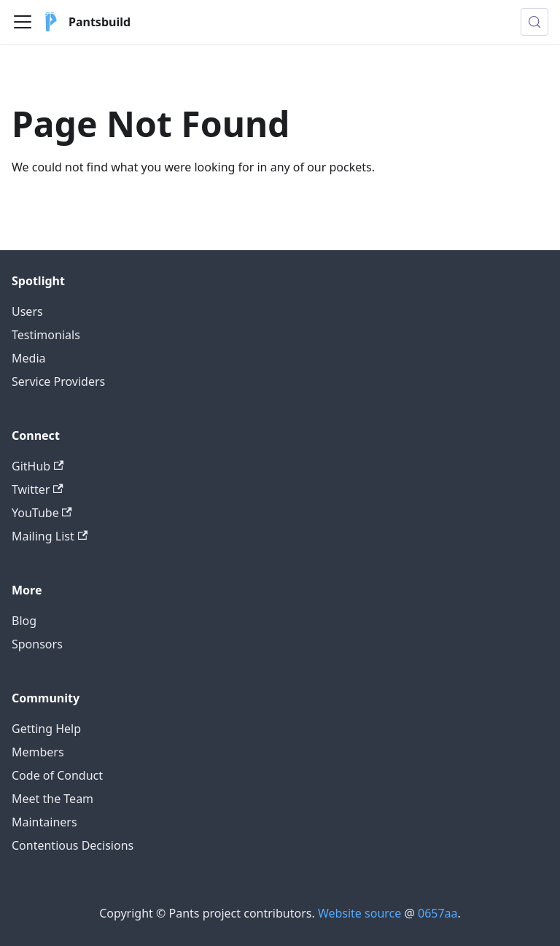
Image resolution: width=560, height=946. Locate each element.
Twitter (38, 489)
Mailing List (50, 536)
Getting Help (46, 729)
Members (38, 752)
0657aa (438, 913)
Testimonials (46, 335)
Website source (359, 913)
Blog (24, 621)
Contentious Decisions (73, 845)
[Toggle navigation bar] (23, 22)
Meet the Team (52, 799)
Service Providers (58, 381)
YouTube (42, 513)
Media (28, 358)
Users (27, 311)
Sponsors (37, 644)
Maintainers (44, 822)
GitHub (38, 466)
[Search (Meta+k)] (534, 22)
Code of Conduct (57, 775)
